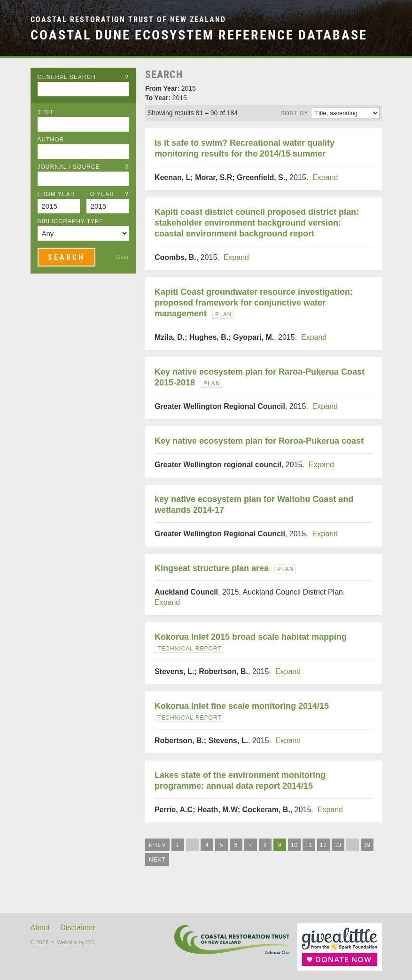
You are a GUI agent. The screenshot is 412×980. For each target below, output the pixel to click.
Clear (122, 257)
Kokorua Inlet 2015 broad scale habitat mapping (251, 637)
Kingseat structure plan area (212, 568)
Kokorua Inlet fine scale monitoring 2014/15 (242, 706)
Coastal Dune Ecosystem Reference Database (199, 35)
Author (51, 140)
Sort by (294, 113)
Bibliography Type (71, 221)
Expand (325, 177)
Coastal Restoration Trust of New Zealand (128, 20)
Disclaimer (78, 928)
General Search (83, 77)
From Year (56, 194)
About (40, 928)
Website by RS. (76, 942)
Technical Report (190, 649)
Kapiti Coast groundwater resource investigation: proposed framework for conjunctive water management (254, 303)
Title (47, 112)
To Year (108, 194)
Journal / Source (83, 167)
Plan (223, 314)
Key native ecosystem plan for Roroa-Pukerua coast (259, 441)
